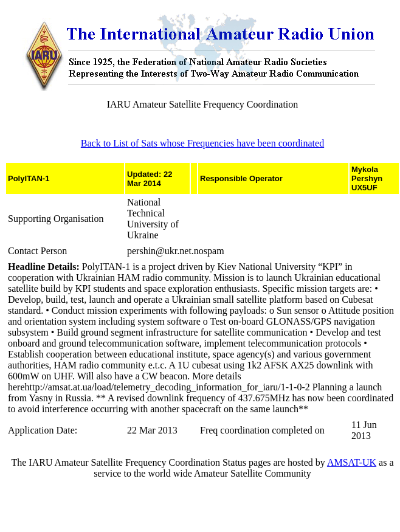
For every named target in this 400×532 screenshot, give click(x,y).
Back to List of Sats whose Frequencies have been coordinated (202, 143)
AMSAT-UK (352, 462)
